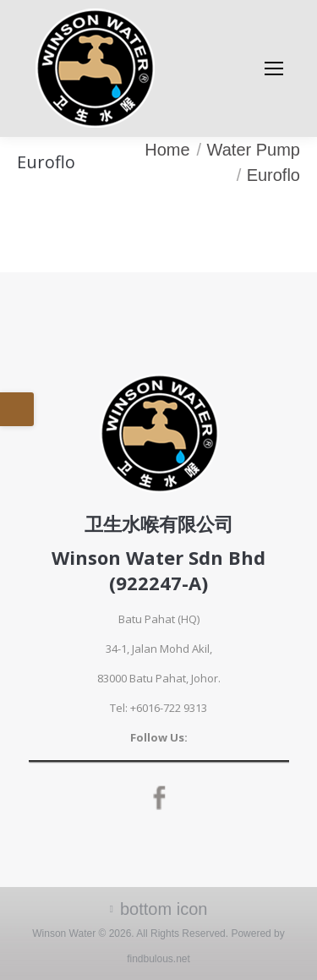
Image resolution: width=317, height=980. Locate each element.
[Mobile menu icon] (274, 68)
